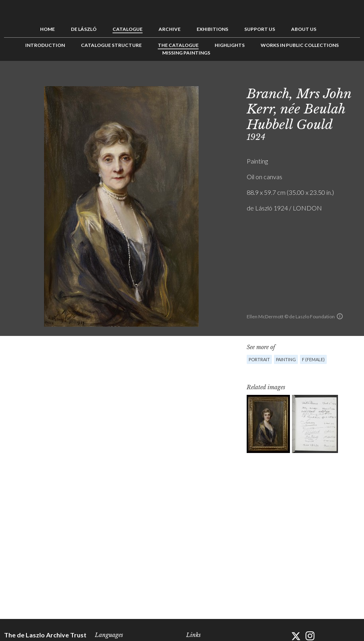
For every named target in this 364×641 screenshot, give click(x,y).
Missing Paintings (186, 53)
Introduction (45, 45)
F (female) (313, 359)
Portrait (259, 359)
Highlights (230, 45)
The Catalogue (178, 45)
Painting (286, 359)
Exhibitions (212, 29)
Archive (170, 29)
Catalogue (128, 29)
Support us (260, 29)
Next (354, 79)
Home (47, 29)
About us (304, 29)
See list (342, 79)
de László (84, 29)
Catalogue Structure (111, 45)
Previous (329, 79)
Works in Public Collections (300, 45)
